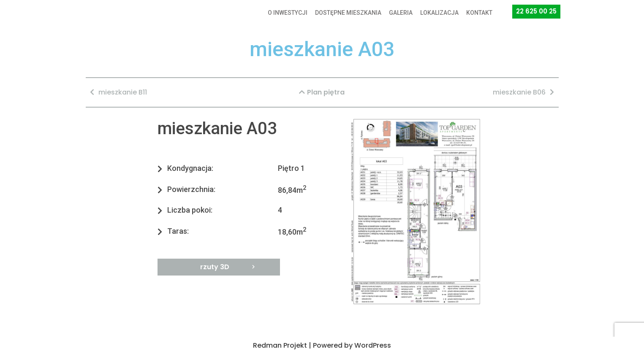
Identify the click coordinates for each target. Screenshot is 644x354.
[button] (536, 12)
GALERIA (401, 13)
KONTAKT (479, 13)
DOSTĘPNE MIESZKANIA (348, 13)
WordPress (373, 345)
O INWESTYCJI (288, 13)
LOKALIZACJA (439, 13)
